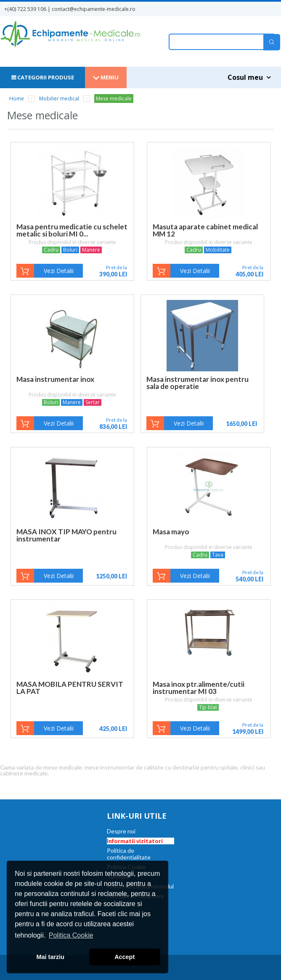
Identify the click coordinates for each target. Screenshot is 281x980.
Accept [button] (125, 957)
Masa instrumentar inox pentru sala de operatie (197, 383)
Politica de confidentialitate (129, 854)
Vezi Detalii (59, 271)
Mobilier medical (59, 99)
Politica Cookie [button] (71, 935)
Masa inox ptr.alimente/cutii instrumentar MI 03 (199, 688)
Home (17, 99)
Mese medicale (114, 99)
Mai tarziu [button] (50, 957)
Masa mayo (171, 532)
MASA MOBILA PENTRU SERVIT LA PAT (70, 688)
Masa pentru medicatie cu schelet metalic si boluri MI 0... (72, 230)
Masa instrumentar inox (55, 379)
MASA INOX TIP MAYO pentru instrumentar (66, 535)
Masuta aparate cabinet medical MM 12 (205, 230)
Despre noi (121, 831)
